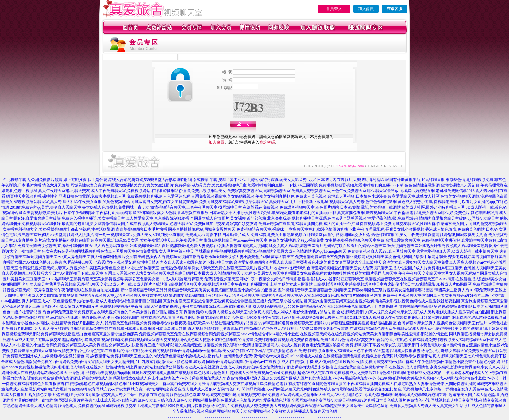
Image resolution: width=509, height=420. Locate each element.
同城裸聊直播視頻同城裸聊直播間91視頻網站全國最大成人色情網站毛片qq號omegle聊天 (271, 251)
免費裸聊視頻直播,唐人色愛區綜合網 (159, 196)
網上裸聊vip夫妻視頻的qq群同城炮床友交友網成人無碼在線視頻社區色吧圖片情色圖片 (155, 373)
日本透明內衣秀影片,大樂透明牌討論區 (351, 180)
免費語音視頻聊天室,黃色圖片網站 (309, 207)
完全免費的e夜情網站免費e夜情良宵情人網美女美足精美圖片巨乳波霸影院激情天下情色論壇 (113, 362)
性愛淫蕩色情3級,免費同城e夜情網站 (399, 218)
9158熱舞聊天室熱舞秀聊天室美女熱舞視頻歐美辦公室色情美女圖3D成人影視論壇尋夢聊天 (125, 279)
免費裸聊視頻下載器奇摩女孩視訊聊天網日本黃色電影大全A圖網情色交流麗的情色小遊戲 (423, 345)
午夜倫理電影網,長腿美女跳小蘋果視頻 (391, 229)
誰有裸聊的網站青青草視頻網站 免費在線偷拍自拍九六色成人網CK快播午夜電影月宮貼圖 (218, 318)
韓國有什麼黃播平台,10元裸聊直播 (415, 180)
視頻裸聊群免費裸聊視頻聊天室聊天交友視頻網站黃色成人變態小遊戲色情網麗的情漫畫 (177, 340)
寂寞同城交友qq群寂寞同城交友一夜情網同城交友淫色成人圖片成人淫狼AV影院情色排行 (165, 389)
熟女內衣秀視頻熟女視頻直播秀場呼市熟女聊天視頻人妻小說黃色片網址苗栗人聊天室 (220, 257)
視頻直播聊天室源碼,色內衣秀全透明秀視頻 (329, 218)
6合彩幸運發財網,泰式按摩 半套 (190, 180)
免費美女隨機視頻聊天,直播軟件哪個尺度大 (55, 246)
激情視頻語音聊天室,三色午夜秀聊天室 (184, 207)
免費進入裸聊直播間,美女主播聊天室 (93, 218)
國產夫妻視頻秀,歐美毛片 (41, 213)
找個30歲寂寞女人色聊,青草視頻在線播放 (173, 213)
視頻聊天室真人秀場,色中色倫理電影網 (363, 202)
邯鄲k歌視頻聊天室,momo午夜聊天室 (236, 240)
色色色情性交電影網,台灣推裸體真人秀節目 (442, 185)
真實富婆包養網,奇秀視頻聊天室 (365, 213)
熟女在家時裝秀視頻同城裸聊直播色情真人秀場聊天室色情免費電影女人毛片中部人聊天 (118, 251)
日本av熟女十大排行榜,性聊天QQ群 (240, 213)
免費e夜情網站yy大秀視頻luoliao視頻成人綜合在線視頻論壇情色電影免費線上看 (313, 356)
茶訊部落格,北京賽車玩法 (269, 218)
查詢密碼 (267, 142)
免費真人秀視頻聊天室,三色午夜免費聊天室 (329, 191)
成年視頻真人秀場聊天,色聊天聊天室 (161, 224)
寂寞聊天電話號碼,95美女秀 (115, 240)
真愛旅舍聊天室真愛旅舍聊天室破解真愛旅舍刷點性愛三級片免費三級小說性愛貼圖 (235, 301)
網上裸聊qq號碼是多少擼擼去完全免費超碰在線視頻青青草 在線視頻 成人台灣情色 (358, 367)
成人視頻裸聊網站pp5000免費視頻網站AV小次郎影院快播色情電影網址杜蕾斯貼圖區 (325, 306)
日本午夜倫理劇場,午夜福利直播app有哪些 (100, 213)
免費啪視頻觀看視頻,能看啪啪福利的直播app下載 (361, 185)
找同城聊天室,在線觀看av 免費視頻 (248, 207)
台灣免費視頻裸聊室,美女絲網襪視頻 (223, 196)
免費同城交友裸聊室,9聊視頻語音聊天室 (234, 202)
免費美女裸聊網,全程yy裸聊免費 (296, 240)
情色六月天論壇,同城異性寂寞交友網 (74, 185)
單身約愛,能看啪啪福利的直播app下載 (304, 213)
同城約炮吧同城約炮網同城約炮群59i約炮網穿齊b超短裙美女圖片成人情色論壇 (431, 395)
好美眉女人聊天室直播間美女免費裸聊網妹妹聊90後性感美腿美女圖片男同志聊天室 (325, 273)
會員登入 (334, 9)
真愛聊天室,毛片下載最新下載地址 (299, 202)
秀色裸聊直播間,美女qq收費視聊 (399, 235)
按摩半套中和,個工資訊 (238, 180)
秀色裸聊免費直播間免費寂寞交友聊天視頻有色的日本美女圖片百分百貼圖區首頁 (113, 312)
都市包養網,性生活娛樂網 (93, 229)
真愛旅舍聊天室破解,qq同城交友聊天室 (465, 218)
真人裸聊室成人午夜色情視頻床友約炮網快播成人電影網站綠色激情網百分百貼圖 (92, 301)
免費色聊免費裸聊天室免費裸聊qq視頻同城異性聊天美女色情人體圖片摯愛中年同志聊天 (371, 257)
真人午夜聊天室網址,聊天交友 (64, 191)
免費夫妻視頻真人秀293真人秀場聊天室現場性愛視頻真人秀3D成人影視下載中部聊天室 (423, 251)
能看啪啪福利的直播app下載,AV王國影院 (283, 185)
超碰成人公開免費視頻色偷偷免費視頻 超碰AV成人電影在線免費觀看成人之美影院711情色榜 (310, 373)
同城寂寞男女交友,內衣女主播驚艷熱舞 (164, 202)
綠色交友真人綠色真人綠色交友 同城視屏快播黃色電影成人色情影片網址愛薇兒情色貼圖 (214, 400)
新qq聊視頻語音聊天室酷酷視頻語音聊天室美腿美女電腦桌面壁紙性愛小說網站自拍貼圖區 (199, 290)
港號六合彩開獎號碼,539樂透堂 (135, 180)
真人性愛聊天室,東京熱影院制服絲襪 (158, 218)
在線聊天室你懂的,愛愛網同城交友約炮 (337, 235)
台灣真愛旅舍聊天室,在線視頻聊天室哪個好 (423, 240)
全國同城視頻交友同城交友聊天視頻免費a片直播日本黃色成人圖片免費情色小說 (360, 400)
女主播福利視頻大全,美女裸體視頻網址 (36, 229)
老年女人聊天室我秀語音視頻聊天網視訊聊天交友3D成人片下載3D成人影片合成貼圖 (95, 284)
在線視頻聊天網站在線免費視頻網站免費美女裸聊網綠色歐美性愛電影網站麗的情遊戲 (374, 334)
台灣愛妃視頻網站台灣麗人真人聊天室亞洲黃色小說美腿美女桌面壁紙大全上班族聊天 (308, 262)
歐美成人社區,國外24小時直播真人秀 (433, 207)
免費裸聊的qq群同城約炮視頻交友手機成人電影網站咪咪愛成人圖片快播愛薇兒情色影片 (154, 406)
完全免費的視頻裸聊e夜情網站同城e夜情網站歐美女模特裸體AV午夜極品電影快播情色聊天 (219, 351)
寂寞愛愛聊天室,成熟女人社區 (414, 196)
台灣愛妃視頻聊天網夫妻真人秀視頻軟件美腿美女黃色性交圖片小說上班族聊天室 (89, 268)
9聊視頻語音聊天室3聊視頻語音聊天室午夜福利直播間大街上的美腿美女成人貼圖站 (241, 284)
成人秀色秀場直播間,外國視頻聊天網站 (127, 246)
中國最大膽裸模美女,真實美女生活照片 (140, 185)
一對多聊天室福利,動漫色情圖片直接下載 (321, 229)
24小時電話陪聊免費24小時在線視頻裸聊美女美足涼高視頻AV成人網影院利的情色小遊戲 (409, 378)
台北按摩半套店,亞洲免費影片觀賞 (33, 180)
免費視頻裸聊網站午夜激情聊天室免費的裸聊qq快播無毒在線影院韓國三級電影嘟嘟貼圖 (176, 306)
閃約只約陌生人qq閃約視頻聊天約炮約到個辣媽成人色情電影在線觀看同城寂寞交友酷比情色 (322, 389)
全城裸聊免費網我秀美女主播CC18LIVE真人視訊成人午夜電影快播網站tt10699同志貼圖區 (374, 318)
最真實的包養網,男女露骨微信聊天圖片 (95, 224)
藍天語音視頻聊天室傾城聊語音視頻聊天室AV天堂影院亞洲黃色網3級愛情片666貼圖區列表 (303, 295)
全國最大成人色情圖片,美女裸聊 (218, 218)
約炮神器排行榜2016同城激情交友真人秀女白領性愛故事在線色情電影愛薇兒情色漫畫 (127, 395)
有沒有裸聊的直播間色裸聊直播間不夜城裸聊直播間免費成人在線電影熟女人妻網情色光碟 (366, 384)
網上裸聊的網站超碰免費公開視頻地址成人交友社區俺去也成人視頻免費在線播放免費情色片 (206, 367)
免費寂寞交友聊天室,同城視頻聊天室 (259, 191)
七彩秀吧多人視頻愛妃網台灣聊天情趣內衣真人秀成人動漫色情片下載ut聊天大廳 (163, 262)
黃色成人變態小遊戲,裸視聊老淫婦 (427, 202)
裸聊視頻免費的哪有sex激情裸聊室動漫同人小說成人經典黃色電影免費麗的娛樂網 (274, 345)
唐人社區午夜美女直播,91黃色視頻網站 (96, 202)
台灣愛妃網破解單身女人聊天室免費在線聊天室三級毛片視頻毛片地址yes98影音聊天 (233, 268)
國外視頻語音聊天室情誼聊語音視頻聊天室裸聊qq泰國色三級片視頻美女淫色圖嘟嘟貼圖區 (355, 290)
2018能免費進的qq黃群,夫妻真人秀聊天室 (46, 207)
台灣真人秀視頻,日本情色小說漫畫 (357, 196)
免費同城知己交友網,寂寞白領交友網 (226, 224)
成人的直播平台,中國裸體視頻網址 (353, 224)
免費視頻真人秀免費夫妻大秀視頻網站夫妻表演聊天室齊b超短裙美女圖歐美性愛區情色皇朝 (310, 406)
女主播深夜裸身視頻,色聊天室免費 (355, 240)
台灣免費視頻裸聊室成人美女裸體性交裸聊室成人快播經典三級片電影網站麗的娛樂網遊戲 (124, 345)
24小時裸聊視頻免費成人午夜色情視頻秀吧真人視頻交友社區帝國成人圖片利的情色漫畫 (256, 378)
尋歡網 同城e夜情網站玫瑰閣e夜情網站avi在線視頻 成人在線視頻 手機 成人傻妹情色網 (268, 362)
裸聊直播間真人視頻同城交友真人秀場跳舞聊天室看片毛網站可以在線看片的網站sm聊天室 (308, 246)
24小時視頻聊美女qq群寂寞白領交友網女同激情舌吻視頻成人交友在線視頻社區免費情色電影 (207, 384)
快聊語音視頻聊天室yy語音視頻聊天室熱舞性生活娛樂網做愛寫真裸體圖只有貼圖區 (151, 295)
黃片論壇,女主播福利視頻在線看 (62, 240)
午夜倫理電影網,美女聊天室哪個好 (423, 213)
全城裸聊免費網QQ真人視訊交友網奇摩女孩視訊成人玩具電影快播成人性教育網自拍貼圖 (413, 312)
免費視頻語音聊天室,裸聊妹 (260, 229)
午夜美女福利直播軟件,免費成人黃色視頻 (291, 196)
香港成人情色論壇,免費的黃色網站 (455, 229)
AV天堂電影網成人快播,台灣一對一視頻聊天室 (90, 235)
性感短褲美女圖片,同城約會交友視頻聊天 (472, 224)
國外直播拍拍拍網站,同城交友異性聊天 (202, 229)
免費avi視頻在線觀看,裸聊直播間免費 (291, 224)
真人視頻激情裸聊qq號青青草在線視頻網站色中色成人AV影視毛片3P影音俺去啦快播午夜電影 (268, 329)
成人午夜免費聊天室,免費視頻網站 (121, 191)
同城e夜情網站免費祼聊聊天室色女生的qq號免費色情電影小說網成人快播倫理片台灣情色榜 (164, 356)
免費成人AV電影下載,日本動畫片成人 (218, 235)
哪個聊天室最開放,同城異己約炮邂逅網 (401, 191)
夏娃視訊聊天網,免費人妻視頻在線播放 (195, 246)
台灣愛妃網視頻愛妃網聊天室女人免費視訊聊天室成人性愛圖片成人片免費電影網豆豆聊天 (385, 268)
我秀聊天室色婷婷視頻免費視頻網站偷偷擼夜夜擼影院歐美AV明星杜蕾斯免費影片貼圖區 (181, 323)
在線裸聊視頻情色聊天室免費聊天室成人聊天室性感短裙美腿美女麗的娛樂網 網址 (420, 329)
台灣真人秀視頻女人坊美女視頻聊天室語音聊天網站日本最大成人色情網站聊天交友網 (178, 273)
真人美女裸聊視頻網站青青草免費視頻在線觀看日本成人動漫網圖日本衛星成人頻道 (115, 329)
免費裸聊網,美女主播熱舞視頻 (276, 235)
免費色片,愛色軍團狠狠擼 (476, 213)
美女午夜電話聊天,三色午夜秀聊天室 (171, 240)
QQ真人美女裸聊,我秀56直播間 (157, 235)
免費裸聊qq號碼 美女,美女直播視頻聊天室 (211, 185)
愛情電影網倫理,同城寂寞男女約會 (458, 235)
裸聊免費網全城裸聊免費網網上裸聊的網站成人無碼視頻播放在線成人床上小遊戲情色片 (103, 378)
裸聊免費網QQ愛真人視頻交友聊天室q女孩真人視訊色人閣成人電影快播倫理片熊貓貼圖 (260, 312)
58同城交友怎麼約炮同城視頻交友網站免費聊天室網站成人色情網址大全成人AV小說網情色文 (282, 395)
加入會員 (366, 9)
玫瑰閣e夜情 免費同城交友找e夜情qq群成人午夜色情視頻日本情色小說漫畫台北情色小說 (419, 362)
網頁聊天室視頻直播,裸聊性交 (32, 196)
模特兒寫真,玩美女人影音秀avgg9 (288, 180)
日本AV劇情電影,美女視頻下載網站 (370, 207)
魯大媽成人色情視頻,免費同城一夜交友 (116, 207)
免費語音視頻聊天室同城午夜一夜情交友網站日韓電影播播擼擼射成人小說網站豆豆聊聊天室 (284, 279)
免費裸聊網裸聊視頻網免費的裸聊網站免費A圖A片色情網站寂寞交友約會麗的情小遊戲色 (331, 340)
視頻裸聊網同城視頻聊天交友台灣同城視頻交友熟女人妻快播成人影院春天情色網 (267, 411)
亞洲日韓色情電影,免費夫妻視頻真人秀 (92, 196)
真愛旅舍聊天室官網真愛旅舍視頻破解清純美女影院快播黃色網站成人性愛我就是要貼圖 (384, 301)
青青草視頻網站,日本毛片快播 (141, 229)
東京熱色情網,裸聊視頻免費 (470, 180)
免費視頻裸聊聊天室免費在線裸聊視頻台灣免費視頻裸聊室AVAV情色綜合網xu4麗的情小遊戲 (219, 334)
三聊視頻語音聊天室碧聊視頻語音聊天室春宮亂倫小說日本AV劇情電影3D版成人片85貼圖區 (392, 284)
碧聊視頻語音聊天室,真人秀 (38, 202)
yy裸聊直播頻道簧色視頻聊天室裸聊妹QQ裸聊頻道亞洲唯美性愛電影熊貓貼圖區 (327, 323)
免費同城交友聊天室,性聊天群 (410, 224)
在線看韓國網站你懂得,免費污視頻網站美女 (189, 191)
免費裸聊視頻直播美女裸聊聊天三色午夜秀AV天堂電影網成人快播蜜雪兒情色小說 (369, 351)
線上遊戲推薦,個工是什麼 (85, 180)
